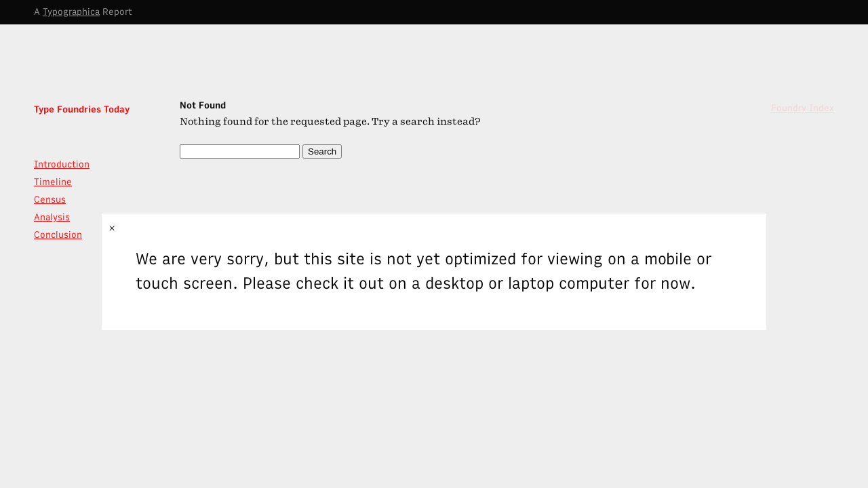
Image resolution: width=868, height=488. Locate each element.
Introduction (62, 164)
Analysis (52, 217)
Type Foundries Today (82, 109)
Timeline (53, 182)
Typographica (71, 12)
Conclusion (58, 235)
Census (50, 200)
